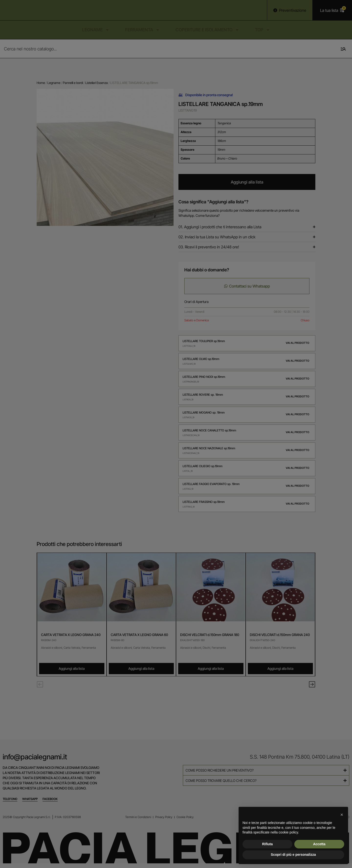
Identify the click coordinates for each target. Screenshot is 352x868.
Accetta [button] (319, 844)
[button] (342, 815)
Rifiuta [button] (267, 844)
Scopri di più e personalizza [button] (293, 855)
